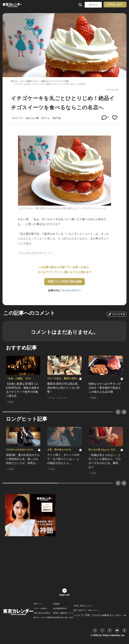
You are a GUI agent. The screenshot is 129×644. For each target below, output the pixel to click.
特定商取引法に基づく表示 (63, 618)
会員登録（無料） (115, 4)
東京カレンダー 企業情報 (43, 618)
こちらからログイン (70, 290)
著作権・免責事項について (63, 613)
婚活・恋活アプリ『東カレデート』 (87, 610)
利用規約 (56, 604)
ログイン (93, 5)
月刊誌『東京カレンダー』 (84, 606)
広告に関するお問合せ (42, 613)
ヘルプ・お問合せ (40, 608)
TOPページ (38, 604)
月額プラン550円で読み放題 (65, 281)
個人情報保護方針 (60, 608)
